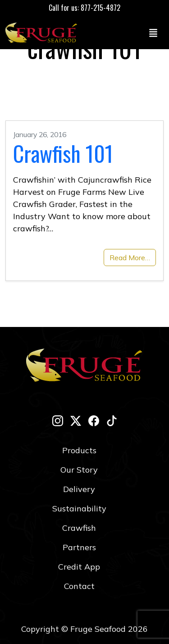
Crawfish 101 (63, 153)
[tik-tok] (112, 421)
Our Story (79, 470)
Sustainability (79, 508)
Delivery (79, 489)
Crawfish (79, 528)
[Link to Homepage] (43, 32)
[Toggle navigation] (153, 32)
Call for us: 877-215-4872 (84, 8)
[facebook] (94, 421)
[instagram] (58, 421)
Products (79, 450)
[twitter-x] (76, 421)
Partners (79, 547)
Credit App (79, 567)
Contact (79, 586)
